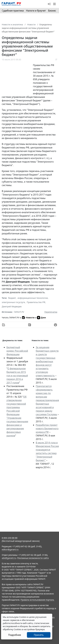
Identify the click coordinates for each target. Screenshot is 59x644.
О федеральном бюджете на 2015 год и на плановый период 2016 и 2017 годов (17, 376)
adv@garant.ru (9, 558)
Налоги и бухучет (36, 11)
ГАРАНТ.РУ (19, 312)
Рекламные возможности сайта (33, 558)
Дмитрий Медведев (12, 306)
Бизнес (52, 11)
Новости (28, 318)
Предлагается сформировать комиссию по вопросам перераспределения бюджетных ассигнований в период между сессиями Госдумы (47, 400)
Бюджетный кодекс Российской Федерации (17, 351)
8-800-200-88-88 (10, 538)
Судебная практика (13, 11)
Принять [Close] (39, 635)
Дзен (41, 318)
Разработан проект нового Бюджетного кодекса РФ (47, 428)
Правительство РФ (36, 302)
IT (56, 60)
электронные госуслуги (13, 302)
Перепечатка (51, 312)
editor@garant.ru (10, 549)
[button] (49, 4)
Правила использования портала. (38, 600)
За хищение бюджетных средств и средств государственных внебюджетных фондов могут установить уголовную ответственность (47, 361)
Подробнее (14, 635)
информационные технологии (33, 298)
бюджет (12, 298)
